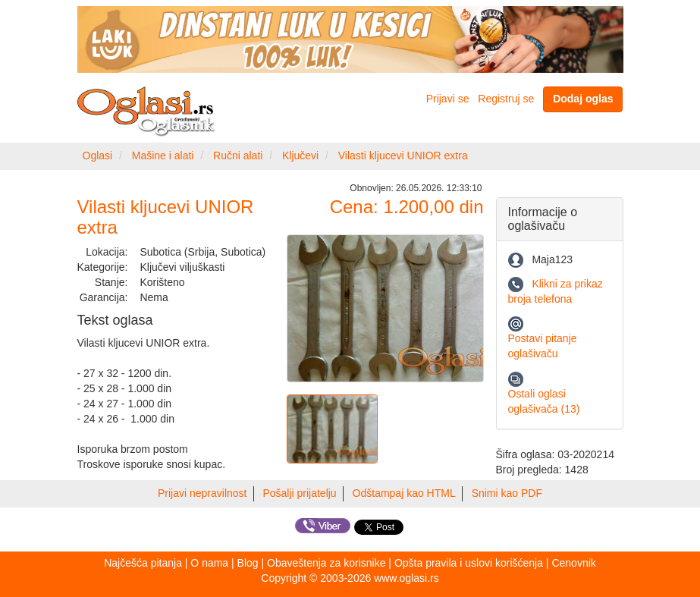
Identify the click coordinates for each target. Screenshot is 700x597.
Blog (248, 563)
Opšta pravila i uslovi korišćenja (469, 563)
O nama (209, 563)
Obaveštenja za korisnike (326, 563)
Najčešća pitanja (143, 563)
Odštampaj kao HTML (404, 493)
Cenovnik (573, 563)
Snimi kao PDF (507, 493)
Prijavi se (448, 99)
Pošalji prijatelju (299, 493)
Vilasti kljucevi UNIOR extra (403, 156)
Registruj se (506, 99)
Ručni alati (238, 156)
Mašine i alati (163, 156)
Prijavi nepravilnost (202, 493)
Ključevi (300, 156)
